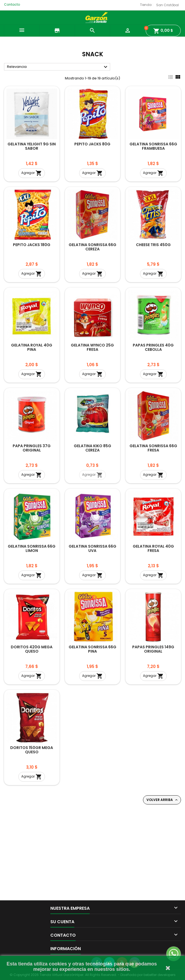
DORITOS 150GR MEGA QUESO (32, 750)
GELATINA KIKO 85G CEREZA (92, 448)
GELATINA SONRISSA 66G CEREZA (92, 247)
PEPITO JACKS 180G (32, 245)
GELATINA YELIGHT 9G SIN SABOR (32, 146)
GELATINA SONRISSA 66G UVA (92, 548)
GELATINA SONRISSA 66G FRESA (153, 448)
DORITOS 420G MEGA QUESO (32, 649)
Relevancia (58, 67)
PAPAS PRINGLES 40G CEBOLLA (153, 347)
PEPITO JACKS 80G (92, 144)
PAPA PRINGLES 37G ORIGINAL (32, 448)
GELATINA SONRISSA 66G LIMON (32, 548)
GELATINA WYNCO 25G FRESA (92, 347)
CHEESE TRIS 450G (153, 245)
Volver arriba (163, 800)
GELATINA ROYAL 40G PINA (32, 347)
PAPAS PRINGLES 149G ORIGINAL (153, 649)
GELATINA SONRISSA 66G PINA (92, 649)
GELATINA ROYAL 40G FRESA (153, 548)
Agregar (32, 173)
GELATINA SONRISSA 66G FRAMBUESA (153, 146)
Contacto (12, 4)
